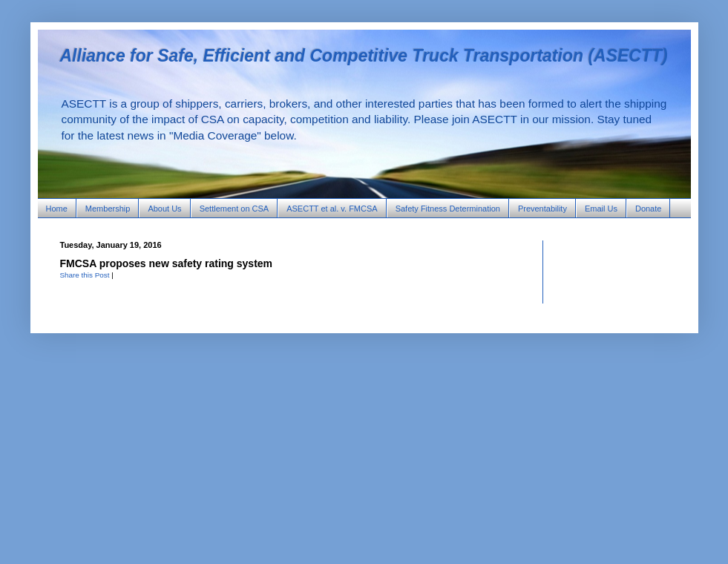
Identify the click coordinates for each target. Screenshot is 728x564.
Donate (648, 209)
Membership (108, 209)
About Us (164, 209)
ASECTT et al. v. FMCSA (332, 209)
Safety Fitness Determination (448, 209)
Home (57, 209)
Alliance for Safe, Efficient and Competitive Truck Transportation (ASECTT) (364, 56)
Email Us (601, 209)
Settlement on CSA (235, 209)
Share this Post (85, 275)
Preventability (542, 209)
